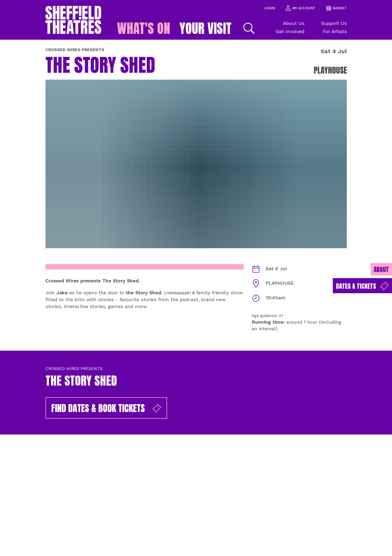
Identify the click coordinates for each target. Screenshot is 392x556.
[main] (196, 298)
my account (300, 8)
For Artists (335, 31)
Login (269, 8)
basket (336, 8)
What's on (144, 28)
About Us (294, 23)
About (381, 270)
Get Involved (290, 31)
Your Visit (206, 28)
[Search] (248, 28)
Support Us (334, 23)
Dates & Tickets (362, 286)
